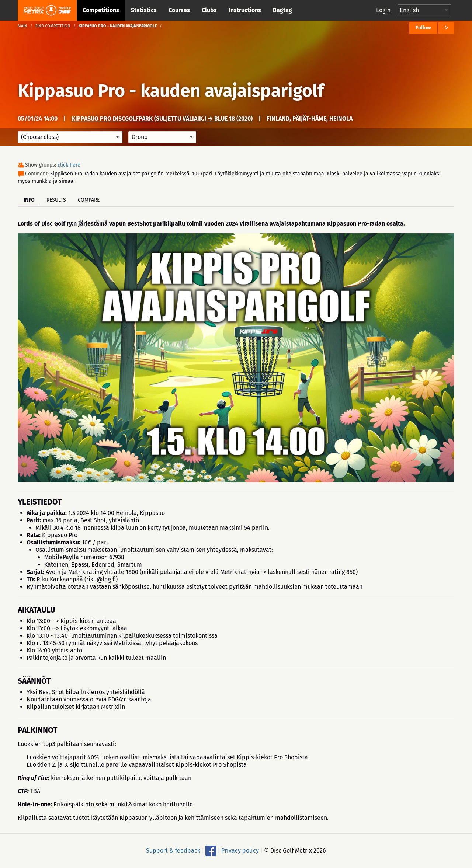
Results (56, 200)
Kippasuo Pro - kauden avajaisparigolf (171, 91)
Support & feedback (173, 850)
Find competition (53, 26)
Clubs (209, 10)
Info (29, 200)
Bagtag (282, 10)
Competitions (101, 10)
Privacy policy (240, 850)
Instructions (245, 10)
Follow (423, 28)
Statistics (144, 10)
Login (383, 10)
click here (69, 165)
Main (22, 26)
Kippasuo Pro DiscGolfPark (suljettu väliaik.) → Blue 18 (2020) (162, 118)
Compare (89, 200)
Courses (179, 10)
